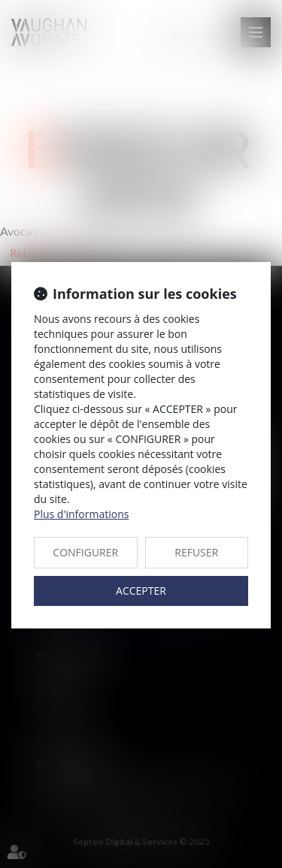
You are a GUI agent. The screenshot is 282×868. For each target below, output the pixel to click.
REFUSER (196, 552)
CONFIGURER (85, 552)
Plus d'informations (81, 514)
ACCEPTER (141, 591)
